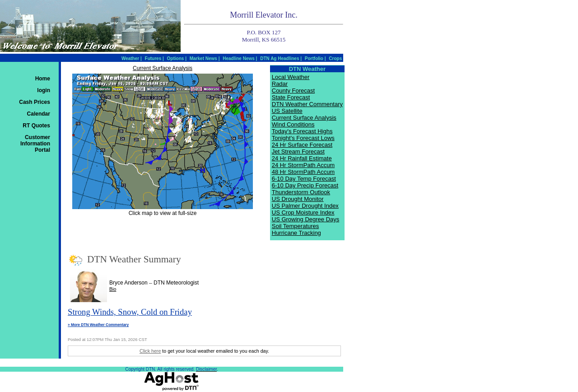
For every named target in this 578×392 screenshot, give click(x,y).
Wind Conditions (293, 124)
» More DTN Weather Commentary (98, 325)
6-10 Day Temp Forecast (304, 179)
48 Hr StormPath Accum (303, 172)
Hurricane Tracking (296, 233)
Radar (280, 84)
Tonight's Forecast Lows (303, 138)
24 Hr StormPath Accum (303, 165)
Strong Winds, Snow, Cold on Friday (130, 312)
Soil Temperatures (296, 226)
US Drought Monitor (298, 199)
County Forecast (293, 91)
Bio (113, 289)
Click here (150, 351)
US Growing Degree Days (306, 219)
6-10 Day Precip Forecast (305, 185)
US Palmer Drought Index (305, 206)
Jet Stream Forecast (298, 152)
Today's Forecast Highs (302, 131)
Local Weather (291, 77)
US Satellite (287, 111)
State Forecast (291, 97)
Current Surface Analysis (163, 68)
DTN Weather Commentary (307, 104)
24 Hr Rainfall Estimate (302, 158)
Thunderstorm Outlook (301, 192)
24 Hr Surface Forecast (302, 145)
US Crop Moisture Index (303, 212)
